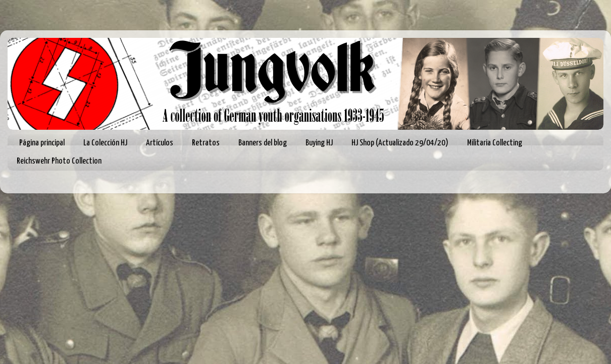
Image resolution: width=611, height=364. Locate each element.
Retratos (206, 143)
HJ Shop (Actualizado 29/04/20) (400, 143)
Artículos (160, 143)
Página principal (42, 143)
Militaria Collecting (495, 143)
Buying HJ (319, 143)
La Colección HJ (105, 143)
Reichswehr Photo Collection (59, 161)
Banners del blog (263, 143)
